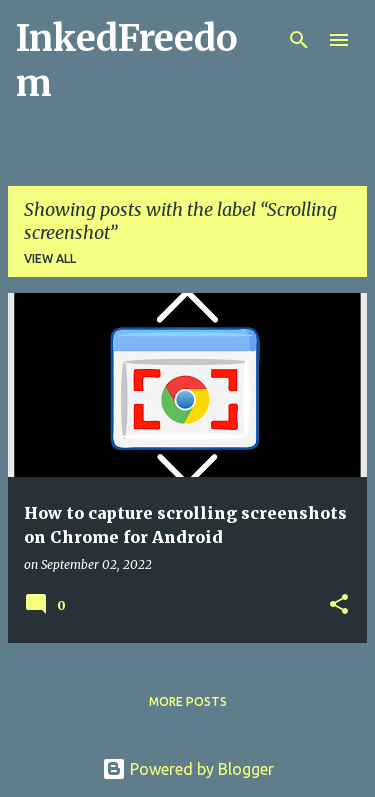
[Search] (299, 40)
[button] (339, 605)
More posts (188, 701)
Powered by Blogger (188, 769)
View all (50, 258)
